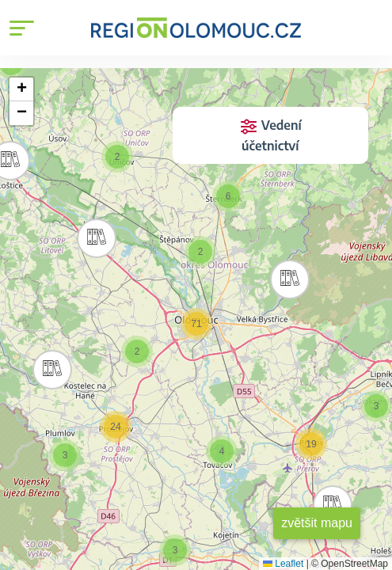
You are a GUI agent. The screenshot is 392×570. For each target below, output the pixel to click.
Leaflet (283, 564)
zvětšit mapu (317, 523)
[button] (93, 234)
